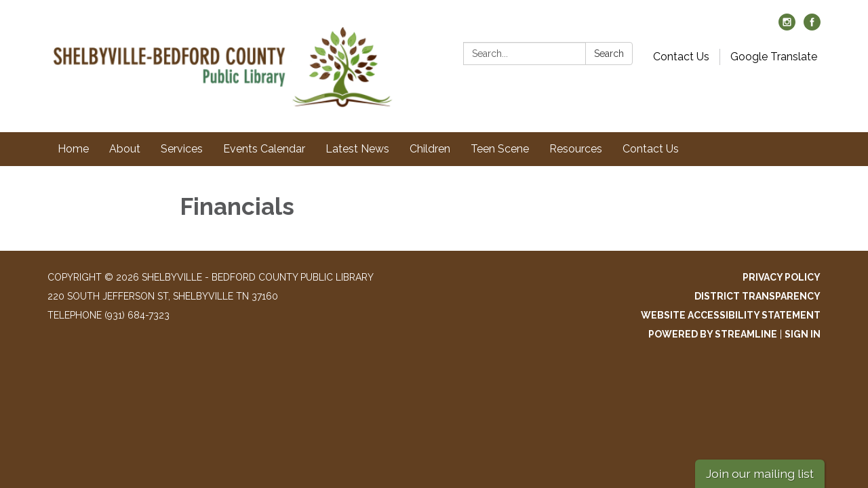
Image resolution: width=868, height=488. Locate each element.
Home (73, 149)
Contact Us (681, 57)
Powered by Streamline (713, 334)
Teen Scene (500, 149)
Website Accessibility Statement (731, 315)
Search (609, 54)
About (125, 149)
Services (182, 149)
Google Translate (774, 57)
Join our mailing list (760, 473)
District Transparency (757, 296)
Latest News (357, 149)
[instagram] (787, 27)
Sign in (803, 334)
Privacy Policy (782, 277)
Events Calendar (264, 149)
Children (430, 149)
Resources (576, 149)
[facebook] (812, 27)
